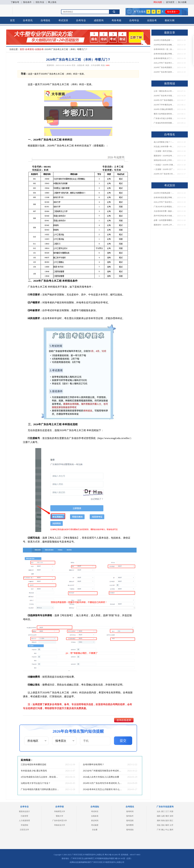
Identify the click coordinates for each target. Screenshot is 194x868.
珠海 (163, 821)
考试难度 (95, 825)
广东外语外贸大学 (60, 821)
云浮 (171, 825)
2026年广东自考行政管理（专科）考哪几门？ (164, 72)
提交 (123, 741)
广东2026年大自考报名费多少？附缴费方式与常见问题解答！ (164, 207)
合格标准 (95, 816)
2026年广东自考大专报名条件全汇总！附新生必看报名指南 (164, 96)
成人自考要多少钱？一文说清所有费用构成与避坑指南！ (164, 142)
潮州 (159, 821)
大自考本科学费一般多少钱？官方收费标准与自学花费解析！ (164, 211)
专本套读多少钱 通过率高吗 (34, 771)
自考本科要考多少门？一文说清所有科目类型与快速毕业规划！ (164, 58)
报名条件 (27, 2)
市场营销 (24, 825)
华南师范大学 (60, 811)
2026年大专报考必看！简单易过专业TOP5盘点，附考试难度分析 (164, 40)
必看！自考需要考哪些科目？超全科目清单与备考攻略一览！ (164, 220)
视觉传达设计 (24, 811)
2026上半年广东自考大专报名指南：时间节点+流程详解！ (164, 63)
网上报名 (52, 2)
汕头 (159, 811)
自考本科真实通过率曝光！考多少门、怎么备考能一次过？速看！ (164, 54)
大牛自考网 (95, 65)
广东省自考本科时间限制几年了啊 (164, 123)
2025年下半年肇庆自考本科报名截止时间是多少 (164, 105)
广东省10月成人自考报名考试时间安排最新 (164, 118)
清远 (159, 825)
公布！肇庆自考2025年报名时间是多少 (164, 91)
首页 (12, 20)
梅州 (167, 825)
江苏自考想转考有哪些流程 (33, 765)
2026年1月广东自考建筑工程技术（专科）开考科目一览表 (164, 100)
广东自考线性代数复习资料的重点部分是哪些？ (40, 789)
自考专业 (81, 20)
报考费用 (130, 825)
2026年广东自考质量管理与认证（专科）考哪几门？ (164, 67)
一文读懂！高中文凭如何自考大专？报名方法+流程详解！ (164, 151)
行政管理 (24, 816)
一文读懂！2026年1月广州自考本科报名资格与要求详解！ (164, 169)
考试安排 (63, 20)
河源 (171, 811)
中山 (167, 830)
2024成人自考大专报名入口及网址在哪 (101, 777)
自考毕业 (134, 20)
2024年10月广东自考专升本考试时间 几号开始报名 (102, 783)
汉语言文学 (24, 830)
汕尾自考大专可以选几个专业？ (36, 783)
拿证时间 (95, 821)
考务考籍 (116, 20)
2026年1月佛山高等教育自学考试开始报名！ (164, 109)
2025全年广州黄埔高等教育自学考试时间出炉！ (102, 771)
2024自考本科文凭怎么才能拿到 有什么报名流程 (102, 789)
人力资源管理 (24, 821)
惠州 (171, 830)
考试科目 (95, 811)
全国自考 (152, 20)
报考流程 (130, 821)
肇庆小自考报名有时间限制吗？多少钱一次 (164, 114)
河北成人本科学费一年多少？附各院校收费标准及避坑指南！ (164, 147)
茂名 (163, 825)
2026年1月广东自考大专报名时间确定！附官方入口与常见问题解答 (164, 174)
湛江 (163, 811)
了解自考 (15, 2)
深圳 (171, 816)
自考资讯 (28, 20)
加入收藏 (182, 2)
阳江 (171, 821)
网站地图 (158, 2)
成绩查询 (99, 20)
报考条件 (130, 816)
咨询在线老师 (124, 720)
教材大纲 (170, 20)
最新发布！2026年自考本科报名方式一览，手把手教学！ (164, 156)
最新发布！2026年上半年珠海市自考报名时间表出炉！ (164, 225)
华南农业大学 (60, 825)
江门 (167, 811)
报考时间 (130, 811)
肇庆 (167, 816)
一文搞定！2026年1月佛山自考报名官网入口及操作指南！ (164, 165)
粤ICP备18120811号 (113, 855)
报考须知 (130, 830)
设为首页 (170, 2)
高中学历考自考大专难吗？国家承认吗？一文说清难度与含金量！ (164, 216)
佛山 (163, 830)
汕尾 (163, 816)
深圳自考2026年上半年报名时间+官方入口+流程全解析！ (164, 160)
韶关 (167, 821)
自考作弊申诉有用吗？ (94, 765)
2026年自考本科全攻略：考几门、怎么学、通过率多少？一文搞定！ (164, 45)
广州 (159, 830)
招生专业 (40, 2)
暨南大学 (60, 816)
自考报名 (45, 20)
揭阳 (159, 816)
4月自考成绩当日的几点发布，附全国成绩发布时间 (40, 777)
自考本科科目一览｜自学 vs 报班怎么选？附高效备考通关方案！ (164, 49)
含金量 (95, 830)
